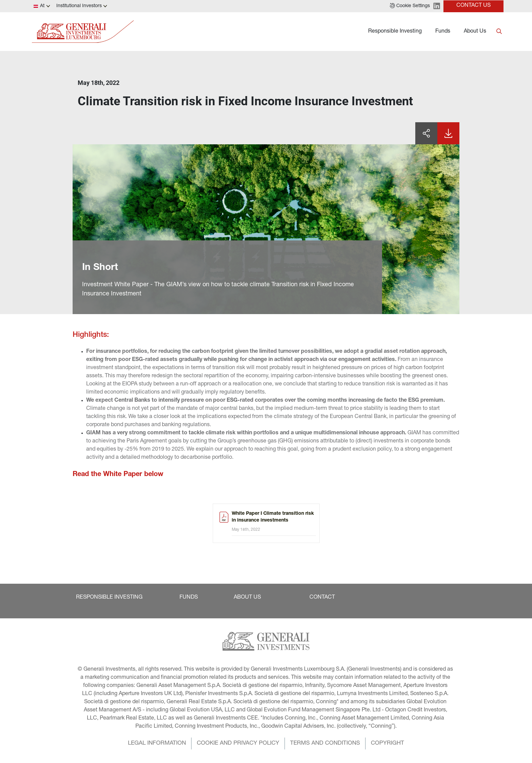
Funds (443, 32)
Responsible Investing (395, 32)
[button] (410, 6)
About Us (475, 32)
